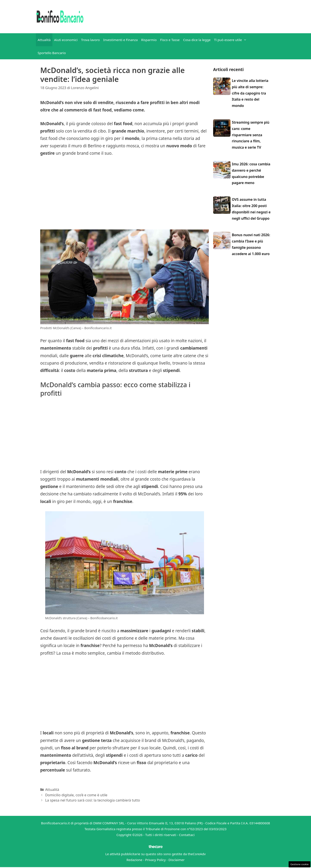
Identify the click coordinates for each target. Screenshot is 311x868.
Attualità (44, 40)
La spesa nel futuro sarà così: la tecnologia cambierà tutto (93, 800)
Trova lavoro (90, 40)
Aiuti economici (66, 40)
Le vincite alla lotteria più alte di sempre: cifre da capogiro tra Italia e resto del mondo (250, 93)
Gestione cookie (299, 864)
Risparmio (149, 40)
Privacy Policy (155, 860)
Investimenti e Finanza (120, 40)
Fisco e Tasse (170, 40)
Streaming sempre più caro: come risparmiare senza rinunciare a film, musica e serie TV (251, 135)
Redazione (134, 860)
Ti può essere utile (231, 40)
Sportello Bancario (52, 53)
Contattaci (187, 835)
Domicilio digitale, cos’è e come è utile (76, 795)
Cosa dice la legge (197, 40)
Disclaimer (177, 860)
